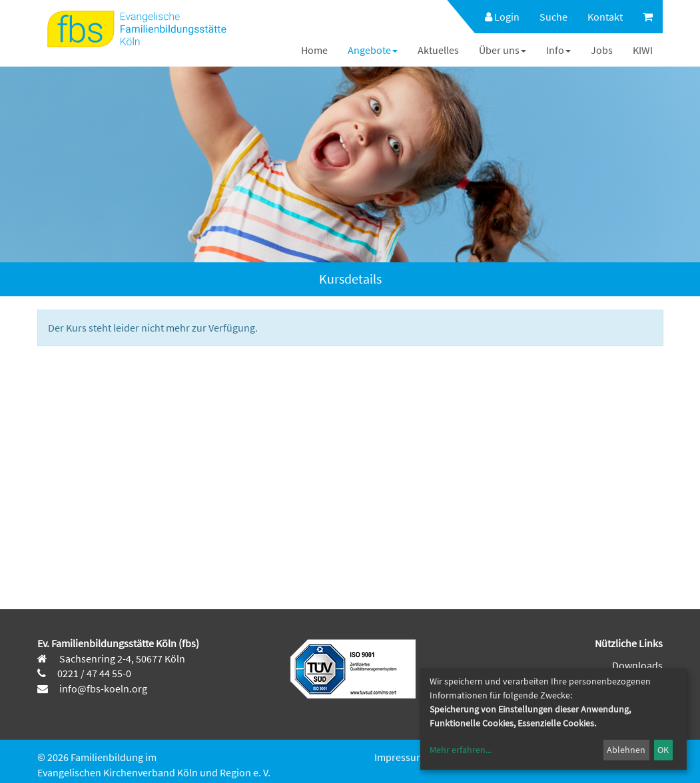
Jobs (602, 50)
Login (502, 17)
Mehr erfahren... (461, 750)
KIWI (643, 50)
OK (663, 750)
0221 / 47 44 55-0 (94, 673)
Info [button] (558, 50)
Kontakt (605, 17)
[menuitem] (496, 17)
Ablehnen (626, 750)
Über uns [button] (503, 50)
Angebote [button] (373, 50)
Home (314, 50)
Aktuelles (438, 50)
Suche (553, 17)
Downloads (637, 665)
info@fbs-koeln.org (102, 688)
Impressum (400, 757)
